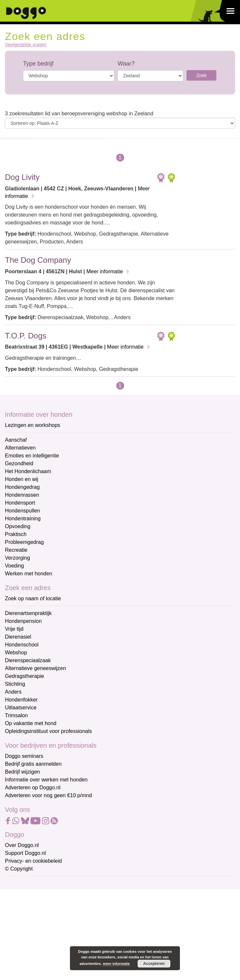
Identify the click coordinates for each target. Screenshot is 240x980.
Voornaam (17, 906)
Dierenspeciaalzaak (28, 660)
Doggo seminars (24, 756)
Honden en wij (22, 479)
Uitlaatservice (21, 708)
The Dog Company (38, 260)
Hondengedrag (22, 487)
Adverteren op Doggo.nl (33, 788)
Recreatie (16, 550)
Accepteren (154, 964)
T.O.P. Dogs (26, 336)
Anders (13, 692)
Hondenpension (23, 621)
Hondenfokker (21, 700)
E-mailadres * (21, 884)
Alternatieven (20, 448)
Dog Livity (22, 177)
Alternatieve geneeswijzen (35, 668)
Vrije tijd (14, 629)
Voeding (14, 566)
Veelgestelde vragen (26, 45)
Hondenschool (22, 645)
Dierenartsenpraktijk (28, 613)
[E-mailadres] (52, 894)
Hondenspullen (22, 511)
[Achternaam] (52, 938)
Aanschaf (16, 440)
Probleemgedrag (24, 542)
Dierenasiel (18, 637)
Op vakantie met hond (31, 723)
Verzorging (18, 558)
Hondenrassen (22, 495)
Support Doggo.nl (25, 853)
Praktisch (16, 534)
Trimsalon (16, 715)
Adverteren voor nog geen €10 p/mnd (48, 795)
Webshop (16, 653)
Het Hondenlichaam (28, 471)
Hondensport (20, 503)
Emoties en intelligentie (32, 456)
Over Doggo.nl (22, 845)
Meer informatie (105, 271)
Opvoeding (18, 526)
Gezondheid (19, 463)
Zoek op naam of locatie (33, 598)
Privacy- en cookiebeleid (33, 861)
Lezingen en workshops (33, 425)
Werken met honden (29, 574)
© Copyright (19, 869)
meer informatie (116, 964)
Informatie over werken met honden (46, 780)
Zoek (201, 75)
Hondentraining (23, 519)
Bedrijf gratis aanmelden (33, 764)
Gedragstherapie (24, 676)
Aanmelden (52, 955)
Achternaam (19, 928)
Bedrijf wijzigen (22, 772)
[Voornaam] (52, 916)
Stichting (15, 684)
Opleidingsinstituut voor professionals (48, 731)
